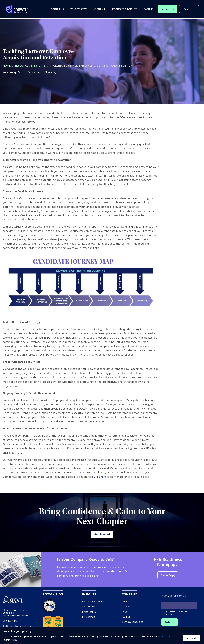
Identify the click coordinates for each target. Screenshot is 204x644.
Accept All (192, 638)
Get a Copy (168, 576)
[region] (102, 636)
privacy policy (167, 636)
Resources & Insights (30, 66)
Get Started (102, 535)
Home (7, 66)
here (19, 453)
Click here (100, 477)
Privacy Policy (89, 618)
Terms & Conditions (132, 623)
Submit (170, 623)
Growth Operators (17, 9)
